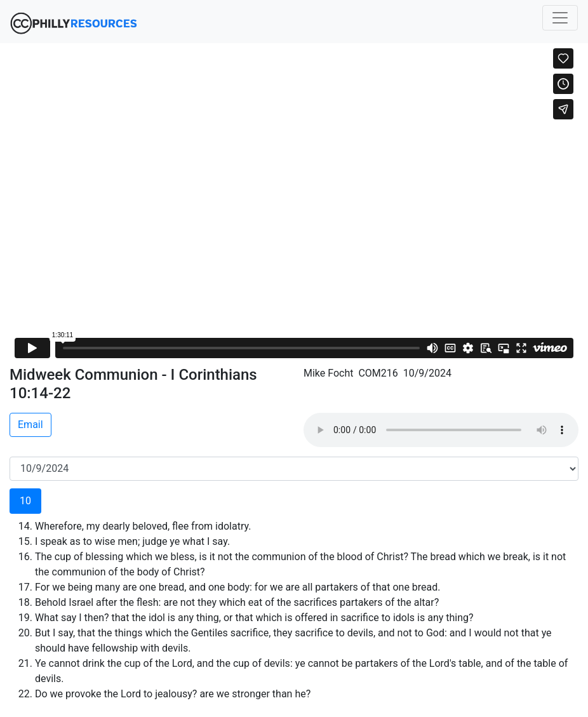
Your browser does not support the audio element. (441, 430)
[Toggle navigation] (560, 18)
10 (25, 501)
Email (30, 425)
